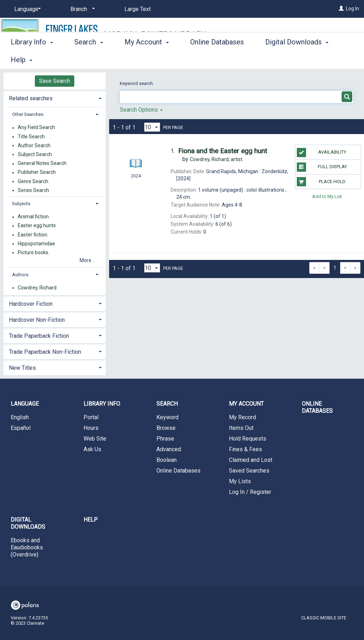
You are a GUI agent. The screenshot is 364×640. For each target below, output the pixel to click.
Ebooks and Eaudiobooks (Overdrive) (27, 547)
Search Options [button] (141, 110)
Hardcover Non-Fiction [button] (37, 320)
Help (91, 520)
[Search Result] (136, 150)
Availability (322, 153)
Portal (91, 417)
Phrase (165, 439)
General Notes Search (42, 164)
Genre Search (33, 181)
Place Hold (321, 182)
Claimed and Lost (251, 460)
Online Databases (217, 59)
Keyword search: (137, 83)
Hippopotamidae (36, 244)
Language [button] (25, 404)
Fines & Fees (245, 449)
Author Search (34, 145)
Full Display (322, 167)
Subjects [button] (21, 204)
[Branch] (81, 9)
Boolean (167, 460)
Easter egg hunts (37, 226)
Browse (166, 428)
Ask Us (92, 449)
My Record (242, 417)
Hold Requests (248, 439)
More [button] (279, 60)
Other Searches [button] (28, 114)
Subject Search (35, 154)
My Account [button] (147, 59)
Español (21, 428)
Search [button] (89, 59)
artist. (217, 159)
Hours (91, 428)
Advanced (169, 449)
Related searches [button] (31, 98)
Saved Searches (249, 471)
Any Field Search (36, 128)
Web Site (95, 439)
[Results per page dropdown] (152, 127)
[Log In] (341, 9)
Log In (352, 9)
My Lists (240, 481)
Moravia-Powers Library (155, 34)
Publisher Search (37, 172)
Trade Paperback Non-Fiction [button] (45, 352)
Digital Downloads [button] (28, 523)
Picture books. (34, 252)
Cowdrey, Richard (37, 288)
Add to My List (327, 196)
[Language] (26, 9)
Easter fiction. (33, 235)
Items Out (241, 428)
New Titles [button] (22, 368)
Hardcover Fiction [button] (31, 304)
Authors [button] (20, 275)
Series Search (33, 190)
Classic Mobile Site (324, 618)
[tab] (55, 98)
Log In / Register (250, 492)
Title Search (31, 137)
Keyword (167, 417)
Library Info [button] (32, 59)
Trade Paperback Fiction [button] (39, 336)
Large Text (138, 9)
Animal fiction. (34, 217)
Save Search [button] (55, 81)
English (20, 417)
